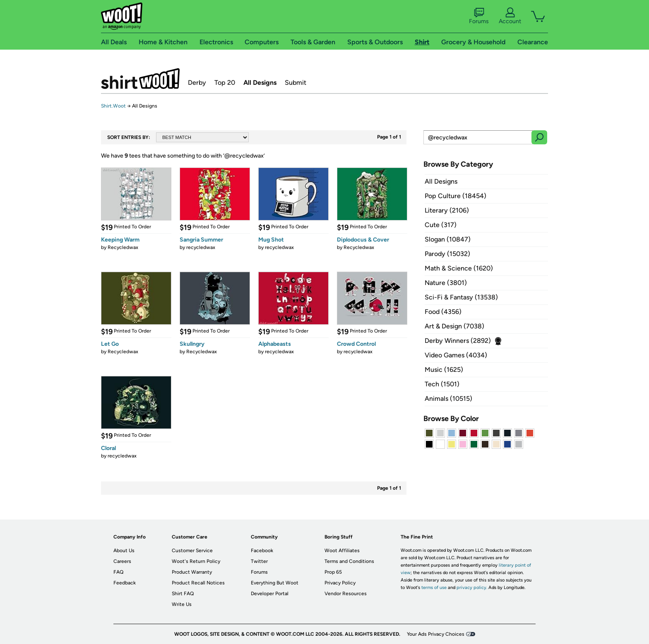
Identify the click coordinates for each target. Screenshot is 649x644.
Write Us (182, 604)
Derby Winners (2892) (458, 341)
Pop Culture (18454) (456, 196)
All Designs (260, 83)
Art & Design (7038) (454, 326)
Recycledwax (123, 247)
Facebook (262, 551)
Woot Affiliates (342, 551)
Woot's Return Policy (196, 561)
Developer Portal (270, 594)
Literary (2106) (447, 210)
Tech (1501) (442, 384)
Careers (122, 561)
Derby (197, 83)
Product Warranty (192, 572)
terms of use (434, 588)
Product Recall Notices (198, 583)
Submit (296, 83)
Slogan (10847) (448, 239)
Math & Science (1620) (459, 268)
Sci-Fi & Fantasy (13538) (461, 297)
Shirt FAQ (183, 594)
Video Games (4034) (456, 355)
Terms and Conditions (349, 561)
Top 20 (225, 83)
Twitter (259, 561)
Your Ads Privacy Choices (436, 634)
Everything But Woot (275, 583)
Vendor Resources (346, 594)
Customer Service (192, 551)
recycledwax (201, 247)
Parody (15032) (447, 254)
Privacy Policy (340, 583)
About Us (124, 551)
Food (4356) (443, 312)
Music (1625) (444, 370)
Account (510, 16)
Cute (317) (441, 225)
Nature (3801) (446, 283)
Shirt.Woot (140, 79)
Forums (479, 16)
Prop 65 (333, 572)
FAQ (118, 572)
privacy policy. (472, 588)
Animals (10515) (448, 399)
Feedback (125, 583)
